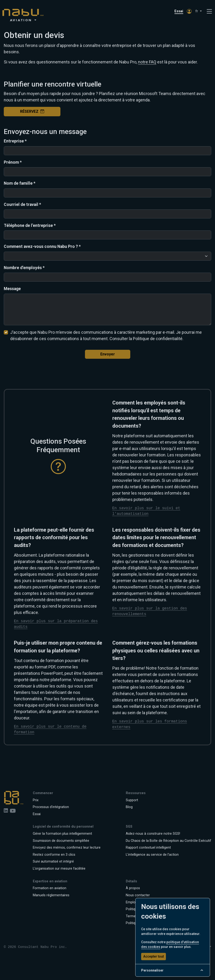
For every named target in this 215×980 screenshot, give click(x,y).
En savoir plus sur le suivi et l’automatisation (146, 511)
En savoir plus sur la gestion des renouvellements (150, 611)
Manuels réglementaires (51, 895)
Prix (36, 800)
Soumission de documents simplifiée (61, 841)
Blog (129, 807)
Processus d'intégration (51, 807)
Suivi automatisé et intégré (53, 861)
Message (12, 289)
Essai (179, 11)
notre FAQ (147, 62)
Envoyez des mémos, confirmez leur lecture (67, 848)
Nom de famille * (20, 183)
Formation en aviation (50, 888)
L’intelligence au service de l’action (152, 855)
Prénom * (13, 162)
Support (132, 800)
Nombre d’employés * (24, 268)
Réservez (32, 112)
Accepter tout (154, 956)
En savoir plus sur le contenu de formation (50, 730)
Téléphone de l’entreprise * (30, 225)
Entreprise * (15, 141)
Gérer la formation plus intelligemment (62, 834)
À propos (133, 888)
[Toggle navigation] (209, 11)
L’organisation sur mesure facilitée (59, 869)
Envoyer (108, 354)
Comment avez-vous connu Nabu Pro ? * (42, 246)
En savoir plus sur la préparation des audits (56, 624)
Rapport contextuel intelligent (148, 848)
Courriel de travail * (22, 204)
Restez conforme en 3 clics (54, 855)
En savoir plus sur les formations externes (150, 724)
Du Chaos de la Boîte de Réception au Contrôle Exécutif (169, 841)
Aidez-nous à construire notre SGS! (153, 834)
